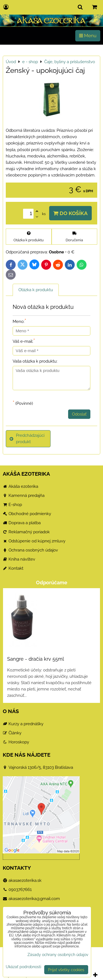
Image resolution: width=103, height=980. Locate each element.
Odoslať (79, 414)
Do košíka (70, 213)
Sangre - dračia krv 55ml (36, 659)
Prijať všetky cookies (66, 970)
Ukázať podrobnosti (23, 967)
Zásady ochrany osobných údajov (58, 954)
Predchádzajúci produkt (27, 439)
